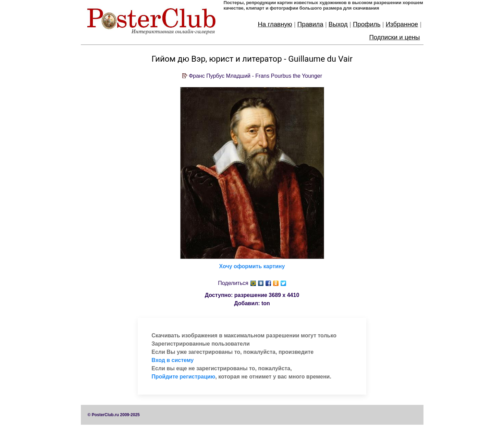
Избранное (402, 24)
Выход (338, 24)
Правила (310, 24)
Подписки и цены (394, 37)
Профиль (367, 24)
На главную (275, 24)
